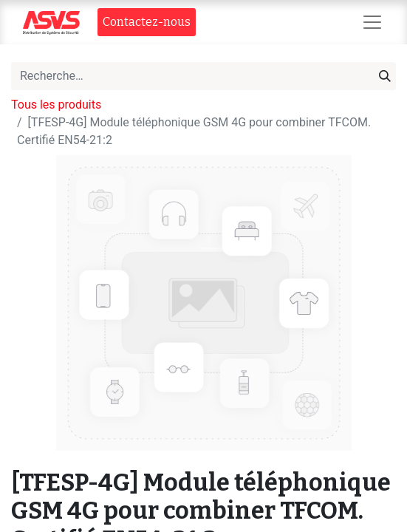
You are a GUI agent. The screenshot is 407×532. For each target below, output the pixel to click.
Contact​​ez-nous (147, 22)
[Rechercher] (385, 76)
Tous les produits (56, 105)
